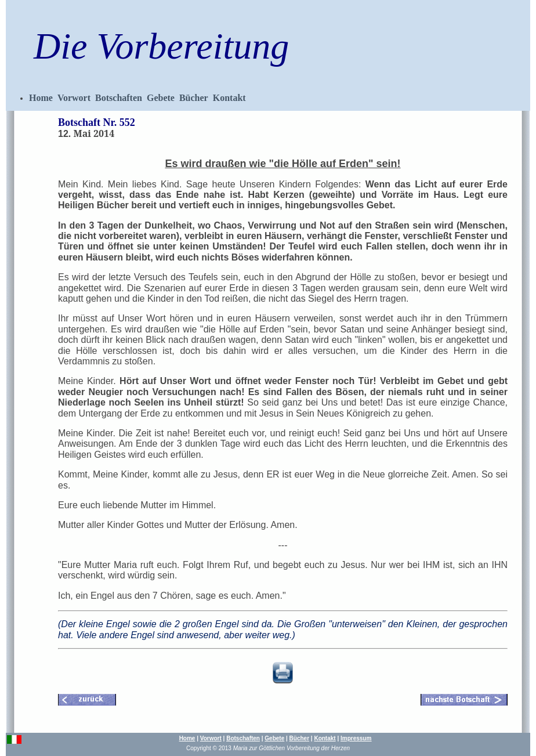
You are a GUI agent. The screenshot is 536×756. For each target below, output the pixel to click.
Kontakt (229, 98)
